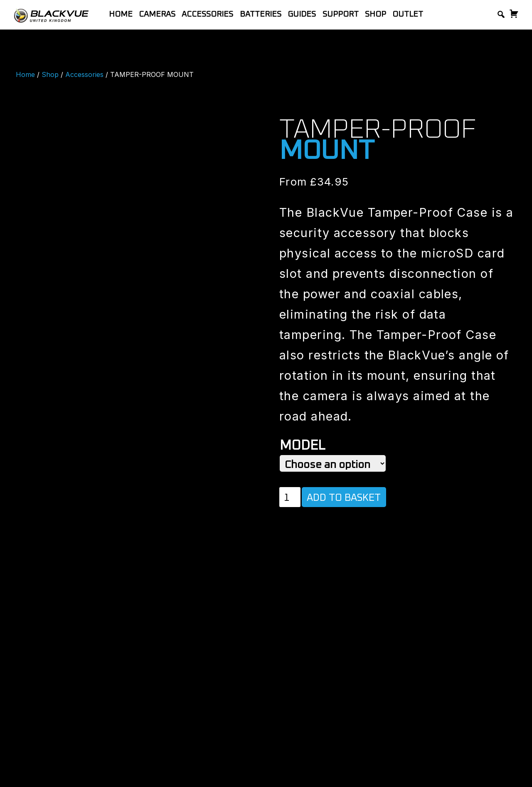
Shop (376, 14)
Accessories (207, 14)
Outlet (408, 14)
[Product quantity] (290, 497)
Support (341, 14)
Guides (302, 14)
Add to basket (344, 498)
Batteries (261, 14)
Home (121, 14)
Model (302, 446)
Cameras (157, 14)
